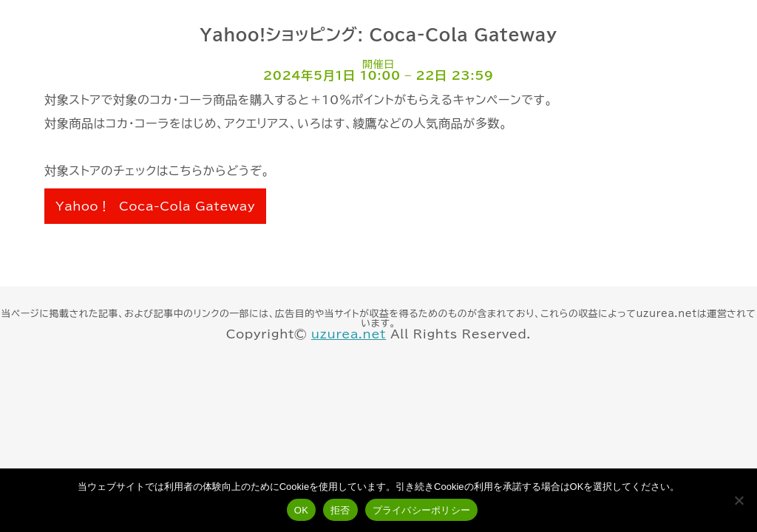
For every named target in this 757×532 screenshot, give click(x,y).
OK (301, 510)
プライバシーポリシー (422, 510)
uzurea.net (349, 334)
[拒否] (739, 500)
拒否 (340, 510)
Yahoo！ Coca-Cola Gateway (155, 206)
